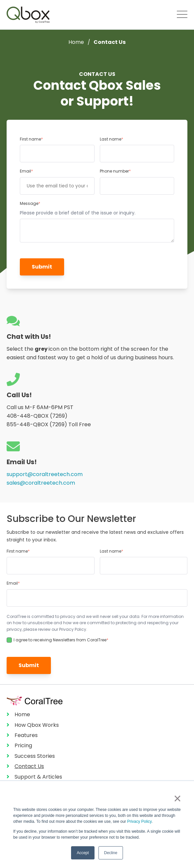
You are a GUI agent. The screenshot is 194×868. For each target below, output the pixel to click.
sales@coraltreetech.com (41, 483)
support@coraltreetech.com (45, 474)
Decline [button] (111, 853)
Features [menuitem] (26, 735)
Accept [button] (83, 853)
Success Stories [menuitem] (35, 756)
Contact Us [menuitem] (29, 766)
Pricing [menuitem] (23, 745)
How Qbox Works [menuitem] (37, 725)
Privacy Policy (139, 821)
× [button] (177, 798)
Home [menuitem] (22, 714)
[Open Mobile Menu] (182, 15)
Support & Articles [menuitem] (38, 777)
